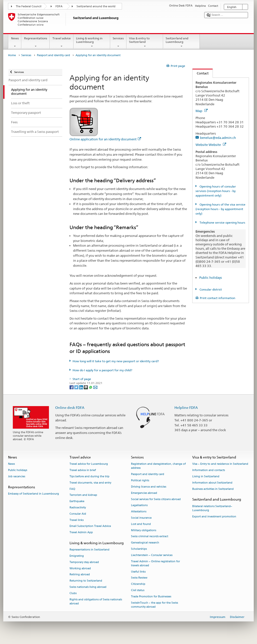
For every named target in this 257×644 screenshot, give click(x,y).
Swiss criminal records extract (150, 537)
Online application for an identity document (105, 139)
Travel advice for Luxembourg (89, 464)
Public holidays (211, 278)
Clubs (73, 593)
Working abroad (80, 568)
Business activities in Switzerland (213, 489)
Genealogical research (145, 543)
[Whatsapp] (91, 387)
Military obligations (144, 530)
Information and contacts (209, 470)
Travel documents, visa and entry (90, 483)
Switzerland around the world (96, 6)
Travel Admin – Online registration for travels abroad (155, 563)
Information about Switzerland (212, 483)
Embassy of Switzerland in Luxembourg (34, 494)
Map (202, 111)
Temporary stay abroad (84, 562)
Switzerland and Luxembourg (181, 42)
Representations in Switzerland (89, 550)
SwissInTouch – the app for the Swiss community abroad (154, 605)
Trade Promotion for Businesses (151, 596)
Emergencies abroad (144, 493)
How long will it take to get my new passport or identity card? (116, 361)
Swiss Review (139, 578)
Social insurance (141, 518)
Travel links (77, 520)
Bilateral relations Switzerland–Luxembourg (212, 508)
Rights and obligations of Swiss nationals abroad (96, 602)
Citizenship (138, 584)
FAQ (72, 489)
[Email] (95, 387)
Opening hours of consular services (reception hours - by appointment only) (216, 191)
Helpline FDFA (186, 407)
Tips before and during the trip (89, 476)
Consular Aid (78, 514)
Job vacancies (17, 476)
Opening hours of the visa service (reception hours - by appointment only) (220, 209)
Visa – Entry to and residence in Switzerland (220, 464)
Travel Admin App (81, 533)
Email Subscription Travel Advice (90, 526)
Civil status (138, 590)
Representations (36, 42)
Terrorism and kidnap (83, 495)
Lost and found (141, 524)
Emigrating (77, 556)
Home (12, 55)
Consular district (210, 289)
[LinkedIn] (81, 387)
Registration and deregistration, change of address (158, 466)
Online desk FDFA (70, 407)
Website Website (211, 145)
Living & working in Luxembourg (92, 42)
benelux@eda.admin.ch (218, 138)
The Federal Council (29, 6)
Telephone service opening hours (222, 222)
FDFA (59, 6)
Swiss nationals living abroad (88, 587)
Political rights (140, 480)
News (15, 42)
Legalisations (139, 505)
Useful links (138, 572)
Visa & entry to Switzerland (145, 42)
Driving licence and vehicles (149, 487)
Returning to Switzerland (86, 581)
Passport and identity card (53, 55)
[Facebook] (72, 387)
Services (118, 42)
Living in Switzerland (206, 476)
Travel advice (61, 42)
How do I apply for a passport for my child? (102, 370)
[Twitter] (77, 387)
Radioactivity (78, 508)
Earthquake (77, 501)
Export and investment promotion (214, 517)
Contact (201, 73)
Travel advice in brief (83, 470)
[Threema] (86, 387)
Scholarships (139, 549)
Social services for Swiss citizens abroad (156, 499)
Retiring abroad (80, 575)
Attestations (139, 512)
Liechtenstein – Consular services (152, 555)
